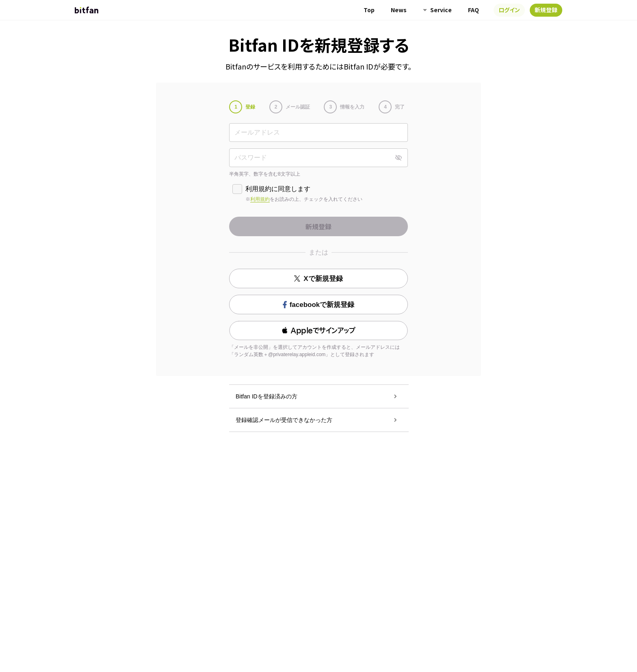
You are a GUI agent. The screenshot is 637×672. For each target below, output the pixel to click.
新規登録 (546, 10)
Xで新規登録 (318, 279)
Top (369, 10)
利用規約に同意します (278, 189)
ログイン (509, 10)
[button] (318, 331)
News (399, 10)
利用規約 (260, 199)
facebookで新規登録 (319, 305)
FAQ (473, 10)
